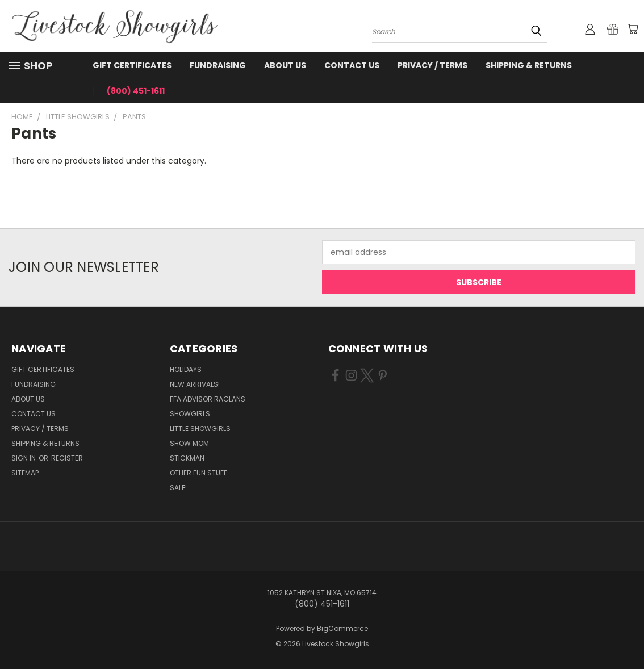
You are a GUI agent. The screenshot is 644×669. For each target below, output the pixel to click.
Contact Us (352, 65)
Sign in (24, 458)
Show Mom (189, 443)
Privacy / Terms (432, 65)
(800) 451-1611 (136, 91)
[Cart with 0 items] (633, 29)
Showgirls (190, 414)
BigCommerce (342, 628)
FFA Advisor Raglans (208, 399)
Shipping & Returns (529, 65)
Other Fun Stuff (198, 473)
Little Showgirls (200, 428)
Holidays (186, 369)
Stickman (187, 458)
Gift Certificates (132, 65)
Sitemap (25, 473)
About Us (285, 65)
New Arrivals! (195, 384)
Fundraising (218, 65)
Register (67, 458)
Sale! (178, 488)
